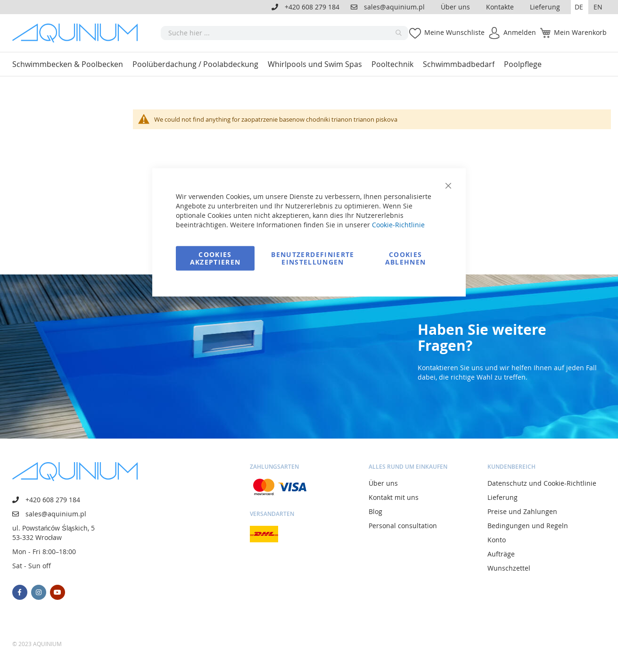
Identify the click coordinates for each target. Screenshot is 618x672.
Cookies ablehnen (406, 258)
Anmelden (520, 32)
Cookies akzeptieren (215, 258)
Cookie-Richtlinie (398, 224)
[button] (580, 7)
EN (598, 7)
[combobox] (284, 33)
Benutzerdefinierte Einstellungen (313, 258)
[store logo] (78, 33)
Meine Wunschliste (454, 32)
